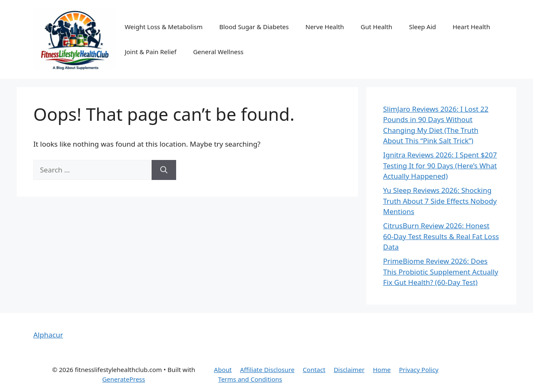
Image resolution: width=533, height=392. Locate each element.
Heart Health (471, 27)
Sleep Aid (422, 27)
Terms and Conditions (250, 379)
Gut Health (376, 27)
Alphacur (48, 335)
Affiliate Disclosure (267, 370)
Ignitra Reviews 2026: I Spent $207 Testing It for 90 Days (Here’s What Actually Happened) (440, 165)
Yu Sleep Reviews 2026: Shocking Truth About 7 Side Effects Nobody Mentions (440, 201)
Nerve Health (325, 27)
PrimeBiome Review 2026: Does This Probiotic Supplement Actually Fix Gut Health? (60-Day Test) (441, 272)
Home (382, 370)
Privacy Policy (419, 370)
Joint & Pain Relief (150, 52)
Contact (314, 370)
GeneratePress (123, 379)
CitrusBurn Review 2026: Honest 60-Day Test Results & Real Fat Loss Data (441, 236)
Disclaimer (349, 370)
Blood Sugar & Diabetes (254, 27)
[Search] (164, 170)
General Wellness (218, 52)
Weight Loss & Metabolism (163, 27)
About (223, 370)
